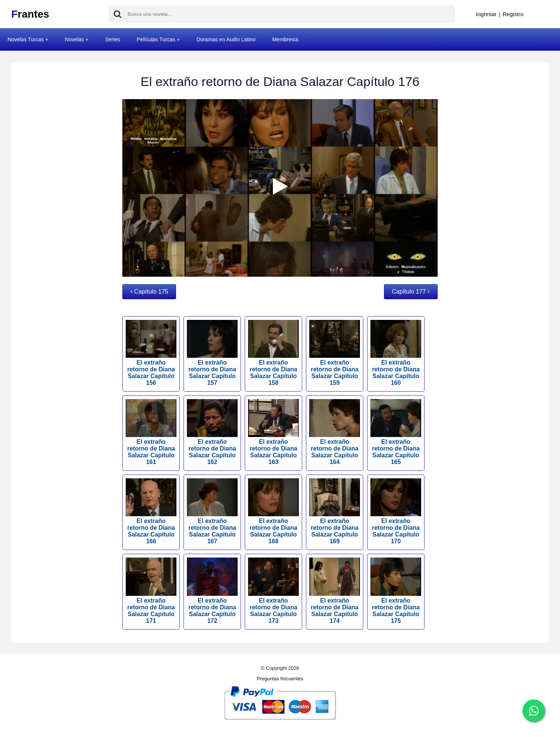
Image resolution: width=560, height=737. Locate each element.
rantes (30, 14)
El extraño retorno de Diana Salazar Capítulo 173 (273, 591)
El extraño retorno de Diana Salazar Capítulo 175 (396, 591)
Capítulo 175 (149, 292)
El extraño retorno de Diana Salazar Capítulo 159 (335, 353)
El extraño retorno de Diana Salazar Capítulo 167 (212, 511)
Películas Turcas (156, 39)
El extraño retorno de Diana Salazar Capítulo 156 (151, 353)
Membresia (285, 39)
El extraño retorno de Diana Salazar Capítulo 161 (151, 432)
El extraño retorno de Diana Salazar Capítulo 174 (335, 591)
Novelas (75, 39)
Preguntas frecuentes (280, 679)
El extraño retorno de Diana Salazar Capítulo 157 (212, 353)
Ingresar (486, 14)
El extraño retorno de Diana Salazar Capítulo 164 (335, 432)
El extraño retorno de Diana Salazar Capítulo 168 (273, 511)
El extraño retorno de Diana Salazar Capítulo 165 (396, 432)
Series (113, 39)
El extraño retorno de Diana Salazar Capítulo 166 (151, 511)
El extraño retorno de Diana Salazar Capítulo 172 (212, 591)
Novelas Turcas (26, 39)
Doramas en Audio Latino (226, 39)
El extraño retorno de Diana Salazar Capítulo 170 (396, 511)
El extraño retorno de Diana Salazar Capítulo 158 (273, 353)
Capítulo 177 (411, 292)
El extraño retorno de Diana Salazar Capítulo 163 (273, 432)
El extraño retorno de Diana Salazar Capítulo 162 (212, 432)
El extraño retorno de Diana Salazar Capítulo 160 (396, 353)
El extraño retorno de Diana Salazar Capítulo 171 (151, 591)
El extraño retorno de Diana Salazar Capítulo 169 (335, 511)
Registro (513, 14)
